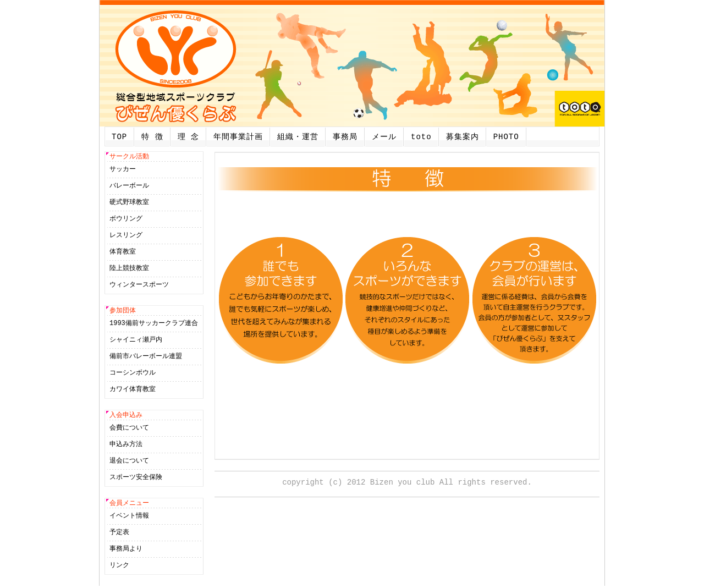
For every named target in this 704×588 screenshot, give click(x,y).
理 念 (188, 137)
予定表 (119, 534)
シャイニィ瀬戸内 (136, 341)
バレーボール (129, 186)
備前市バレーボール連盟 (146, 357)
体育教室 (123, 252)
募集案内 (463, 137)
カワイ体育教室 (133, 390)
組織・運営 (298, 137)
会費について (129, 429)
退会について (129, 462)
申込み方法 (126, 446)
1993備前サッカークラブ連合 (154, 324)
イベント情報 (129, 518)
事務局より (126, 551)
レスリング (126, 236)
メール (384, 137)
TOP (119, 137)
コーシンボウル (133, 374)
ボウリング (126, 219)
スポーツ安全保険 (136, 479)
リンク (119, 567)
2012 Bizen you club (391, 482)
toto (421, 137)
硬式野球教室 (129, 203)
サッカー (123, 170)
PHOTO (506, 137)
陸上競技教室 (129, 269)
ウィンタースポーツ (139, 285)
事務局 (345, 137)
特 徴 (152, 137)
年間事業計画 (238, 137)
